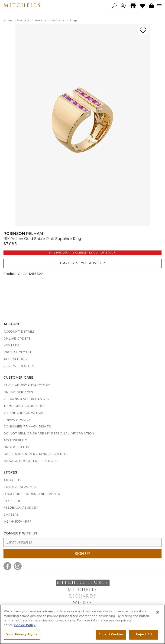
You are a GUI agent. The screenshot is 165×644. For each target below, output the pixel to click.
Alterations (15, 359)
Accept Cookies (111, 635)
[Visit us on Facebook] (7, 566)
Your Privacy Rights (22, 635)
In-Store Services (20, 487)
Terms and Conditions (25, 406)
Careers (11, 515)
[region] (82, 624)
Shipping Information (24, 413)
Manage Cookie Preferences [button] (30, 461)
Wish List (12, 345)
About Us (12, 480)
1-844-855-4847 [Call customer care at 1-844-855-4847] (18, 522)
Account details (19, 332)
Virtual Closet (18, 352)
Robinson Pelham (23, 234)
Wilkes (82, 603)
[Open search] (114, 6)
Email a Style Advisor (83, 263)
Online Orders (17, 339)
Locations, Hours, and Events (32, 494)
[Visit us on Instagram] (18, 566)
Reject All (144, 635)
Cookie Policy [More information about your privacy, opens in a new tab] (25, 625)
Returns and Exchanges (26, 399)
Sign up (83, 554)
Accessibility (15, 440)
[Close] (158, 612)
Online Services (18, 392)
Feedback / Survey (21, 508)
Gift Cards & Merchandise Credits (36, 454)
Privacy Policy (17, 420)
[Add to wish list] (143, 30)
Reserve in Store (19, 366)
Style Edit (13, 501)
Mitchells (22, 6)
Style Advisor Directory (27, 385)
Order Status (16, 447)
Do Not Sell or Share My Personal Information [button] (49, 434)
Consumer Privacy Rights (27, 427)
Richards (83, 597)
